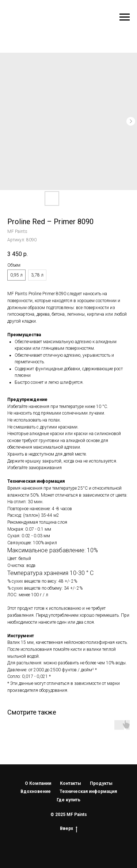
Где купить (68, 800)
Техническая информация (88, 791)
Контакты (71, 783)
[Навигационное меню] (125, 17)
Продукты (101, 783)
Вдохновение (36, 791)
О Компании (38, 783)
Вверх (69, 829)
